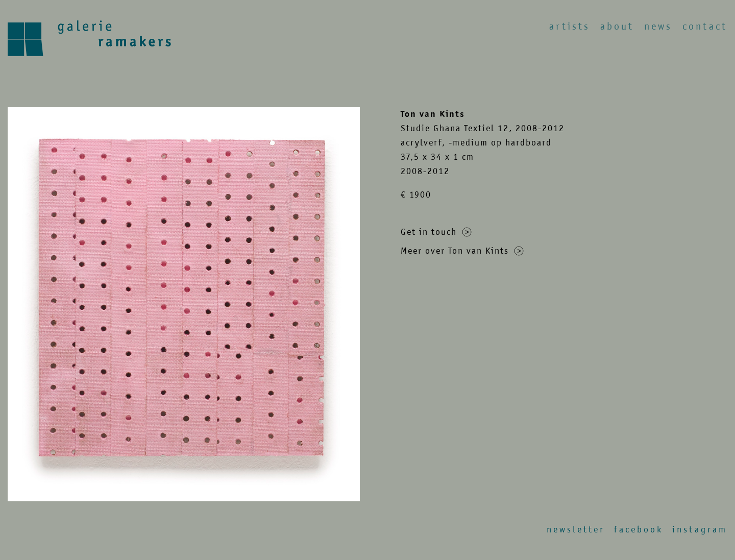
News (658, 26)
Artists (570, 26)
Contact (705, 26)
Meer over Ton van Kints (462, 251)
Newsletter (576, 529)
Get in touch (436, 232)
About (617, 26)
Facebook (639, 529)
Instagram (700, 529)
